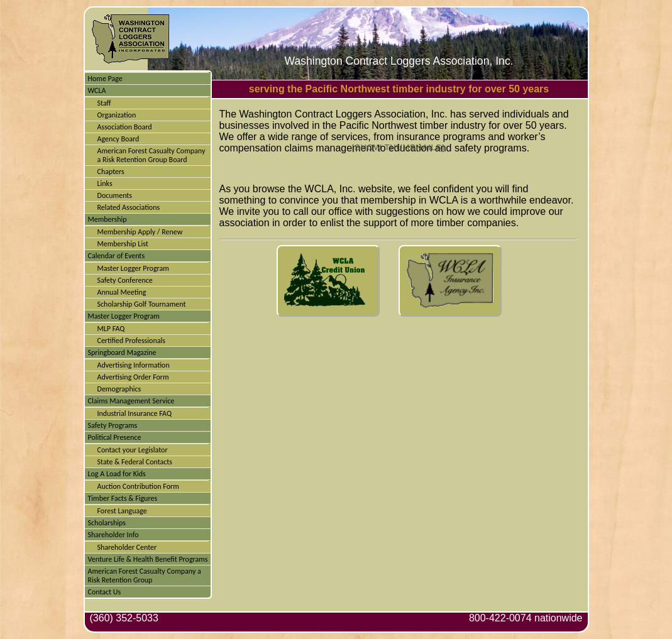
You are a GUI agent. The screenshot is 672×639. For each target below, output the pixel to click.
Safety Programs (113, 425)
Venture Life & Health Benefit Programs (148, 559)
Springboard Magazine (122, 352)
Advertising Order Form (133, 377)
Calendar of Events (117, 256)
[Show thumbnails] (399, 147)
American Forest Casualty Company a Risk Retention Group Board (151, 155)
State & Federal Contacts (135, 462)
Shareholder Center (127, 547)
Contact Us (105, 592)
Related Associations (129, 207)
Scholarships (107, 523)
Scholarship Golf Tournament (142, 304)
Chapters (111, 172)
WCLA (97, 90)
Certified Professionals (131, 341)
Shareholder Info (113, 535)
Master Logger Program (133, 268)
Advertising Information (134, 365)
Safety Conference (125, 280)
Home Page (105, 79)
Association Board (125, 127)
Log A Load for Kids (117, 474)
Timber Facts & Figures (123, 498)
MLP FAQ (111, 329)
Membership (107, 219)
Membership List (123, 244)
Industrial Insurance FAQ (135, 413)
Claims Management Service (131, 401)
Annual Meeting (122, 292)
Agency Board (118, 139)
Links (105, 183)
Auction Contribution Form (138, 486)
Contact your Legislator (133, 450)
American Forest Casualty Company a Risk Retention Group (145, 576)
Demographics (119, 389)
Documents (115, 195)
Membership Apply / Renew (140, 232)
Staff (104, 103)
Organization (117, 115)
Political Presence (115, 437)
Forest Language (122, 511)
